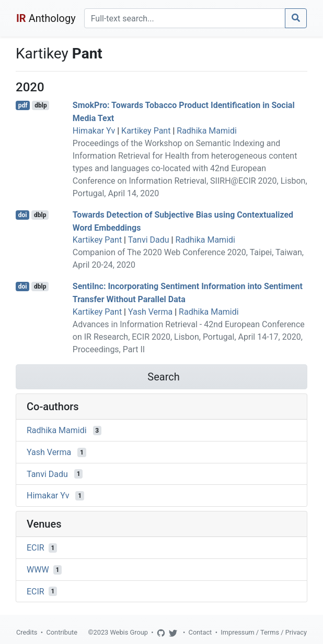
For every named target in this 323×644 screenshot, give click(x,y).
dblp (41, 105)
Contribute (62, 632)
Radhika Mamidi (207, 131)
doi (23, 215)
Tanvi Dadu (149, 240)
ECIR (36, 548)
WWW (38, 570)
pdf (23, 105)
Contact (200, 632)
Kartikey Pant (146, 131)
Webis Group (129, 632)
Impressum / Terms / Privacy (264, 632)
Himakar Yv (94, 131)
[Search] (185, 18)
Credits (27, 632)
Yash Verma (150, 312)
